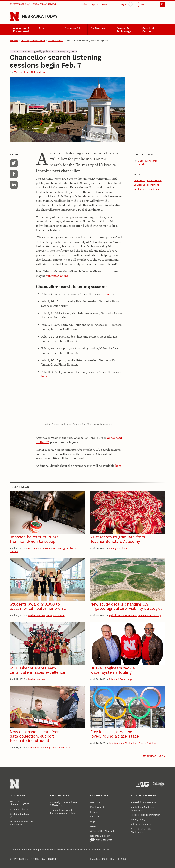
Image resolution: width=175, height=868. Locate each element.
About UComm (21, 809)
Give (105, 4)
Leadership (140, 185)
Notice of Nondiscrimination (145, 815)
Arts (41, 28)
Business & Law (75, 28)
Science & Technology (124, 30)
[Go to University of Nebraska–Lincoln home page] (15, 16)
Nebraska (14, 41)
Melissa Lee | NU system (29, 72)
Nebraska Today (40, 16)
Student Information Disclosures (141, 831)
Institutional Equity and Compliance (143, 809)
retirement (153, 185)
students (154, 189)
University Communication (33, 41)
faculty (137, 189)
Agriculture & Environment (21, 30)
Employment (97, 807)
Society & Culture (148, 30)
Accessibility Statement (143, 802)
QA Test (107, 850)
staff (145, 189)
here (107, 294)
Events (94, 812)
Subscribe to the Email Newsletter (22, 823)
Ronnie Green (154, 181)
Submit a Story (21, 814)
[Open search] (152, 4)
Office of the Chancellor (103, 831)
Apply (95, 4)
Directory (95, 802)
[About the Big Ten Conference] (142, 784)
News (93, 826)
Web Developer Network (88, 850)
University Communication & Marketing (64, 804)
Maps (93, 822)
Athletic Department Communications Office (63, 812)
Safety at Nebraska (141, 824)
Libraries (95, 817)
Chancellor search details (148, 162)
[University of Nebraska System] (159, 784)
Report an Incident (101, 838)
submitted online (57, 276)
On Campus (98, 28)
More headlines (153, 756)
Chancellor (139, 181)
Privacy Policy (138, 820)
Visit (85, 4)
